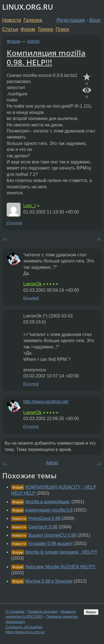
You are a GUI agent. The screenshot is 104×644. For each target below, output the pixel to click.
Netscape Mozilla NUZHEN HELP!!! (60, 567)
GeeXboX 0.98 (43, 527)
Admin (33, 41)
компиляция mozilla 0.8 (49, 510)
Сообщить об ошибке (24, 627)
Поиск (63, 29)
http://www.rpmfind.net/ (46, 402)
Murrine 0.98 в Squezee (49, 581)
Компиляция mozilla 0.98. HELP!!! (46, 58)
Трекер (45, 29)
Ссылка (14, 223)
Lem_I (29, 206)
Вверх (91, 612)
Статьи (10, 29)
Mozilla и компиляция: (48, 502)
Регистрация (71, 20)
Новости (12, 20)
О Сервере (15, 612)
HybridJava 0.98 (44, 518)
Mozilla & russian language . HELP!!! (61, 552)
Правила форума (43, 612)
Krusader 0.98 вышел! (50, 543)
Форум (28, 29)
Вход (95, 20)
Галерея (33, 20)
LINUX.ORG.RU (28, 7)
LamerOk (32, 284)
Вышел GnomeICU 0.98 (52, 535)
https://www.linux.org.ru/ (25, 632)
